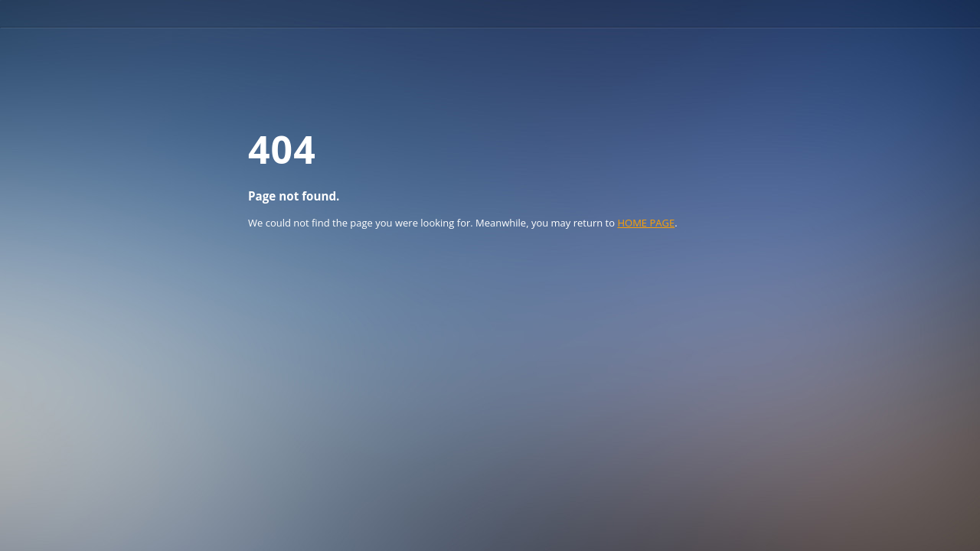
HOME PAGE (646, 223)
